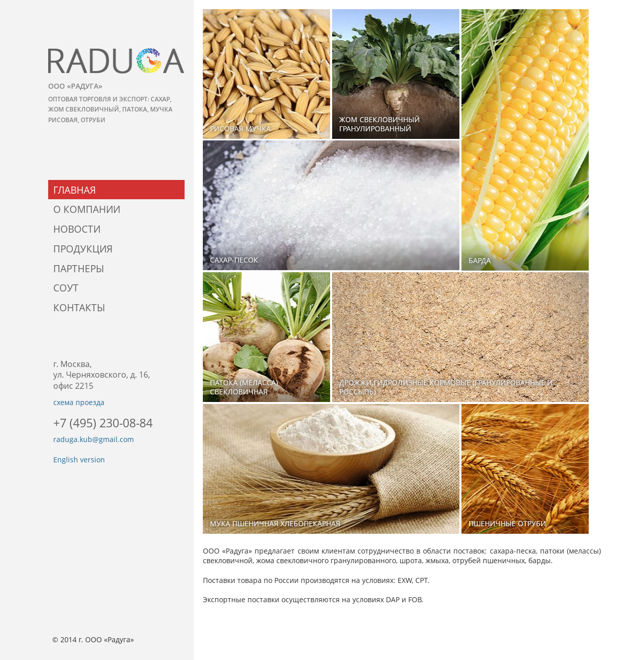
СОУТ (66, 288)
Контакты (79, 307)
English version (79, 460)
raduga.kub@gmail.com (94, 439)
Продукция (83, 249)
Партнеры (79, 268)
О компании (87, 209)
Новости (77, 229)
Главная (75, 190)
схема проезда (79, 402)
